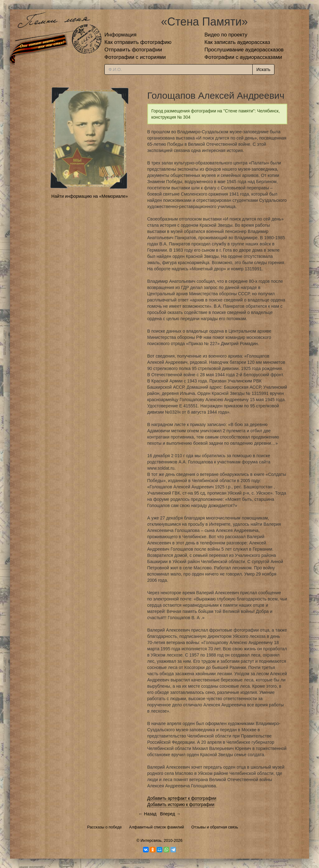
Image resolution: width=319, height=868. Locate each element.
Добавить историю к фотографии (181, 804)
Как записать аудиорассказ (237, 42)
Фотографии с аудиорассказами (243, 57)
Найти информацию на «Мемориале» (90, 196)
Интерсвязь (151, 841)
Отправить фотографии (133, 50)
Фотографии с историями (135, 57)
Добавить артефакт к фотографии (182, 798)
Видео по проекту (226, 35)
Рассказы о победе (105, 827)
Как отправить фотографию (138, 42)
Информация (120, 35)
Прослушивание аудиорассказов (244, 50)
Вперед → (170, 814)
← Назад (147, 814)
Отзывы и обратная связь (215, 827)
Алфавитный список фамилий (156, 827)
